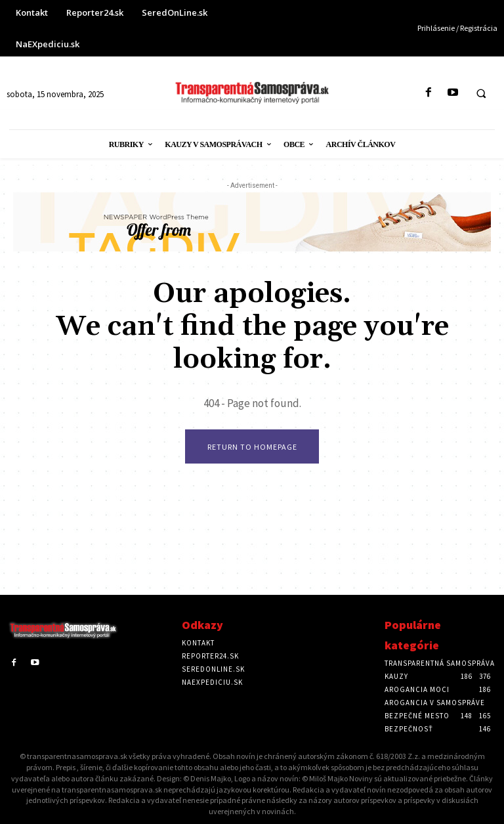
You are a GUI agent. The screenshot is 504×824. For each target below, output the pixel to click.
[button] (481, 93)
